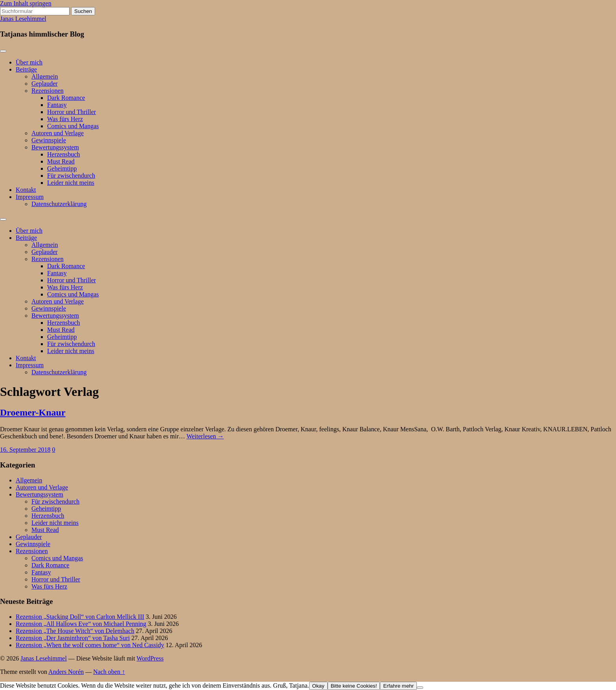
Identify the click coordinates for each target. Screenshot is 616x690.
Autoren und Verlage (58, 133)
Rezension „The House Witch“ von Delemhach (75, 631)
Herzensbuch (64, 154)
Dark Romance (66, 98)
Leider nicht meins (71, 183)
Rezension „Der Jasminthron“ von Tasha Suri (73, 638)
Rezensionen (48, 91)
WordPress (150, 658)
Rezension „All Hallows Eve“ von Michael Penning (81, 624)
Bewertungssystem (55, 147)
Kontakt (26, 190)
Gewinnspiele (49, 140)
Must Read (61, 161)
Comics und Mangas (73, 126)
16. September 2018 (25, 450)
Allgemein (45, 76)
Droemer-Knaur (33, 412)
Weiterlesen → (205, 436)
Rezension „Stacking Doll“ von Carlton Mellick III (80, 617)
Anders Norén (66, 672)
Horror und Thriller (71, 112)
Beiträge (26, 69)
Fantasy (57, 105)
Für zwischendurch (71, 176)
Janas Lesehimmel (23, 19)
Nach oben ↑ (109, 672)
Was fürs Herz (65, 119)
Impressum (30, 197)
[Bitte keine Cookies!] (420, 688)
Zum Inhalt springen (26, 3)
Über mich (29, 62)
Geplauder (45, 84)
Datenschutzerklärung (59, 204)
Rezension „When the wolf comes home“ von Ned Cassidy (90, 645)
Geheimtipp (62, 168)
